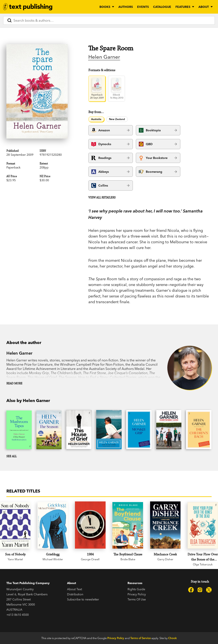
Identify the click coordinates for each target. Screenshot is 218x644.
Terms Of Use (137, 599)
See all (11, 456)
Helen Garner (104, 57)
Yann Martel (15, 559)
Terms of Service (141, 638)
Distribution (75, 594)
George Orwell (90, 559)
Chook (172, 638)
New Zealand (117, 119)
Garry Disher (165, 559)
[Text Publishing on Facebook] (191, 590)
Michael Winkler (53, 559)
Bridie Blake (128, 559)
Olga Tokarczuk (203, 564)
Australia (96, 119)
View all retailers (102, 198)
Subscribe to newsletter (83, 599)
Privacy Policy (137, 594)
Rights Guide (136, 589)
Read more (14, 384)
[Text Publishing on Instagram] (200, 590)
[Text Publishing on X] (209, 590)
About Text (75, 589)
